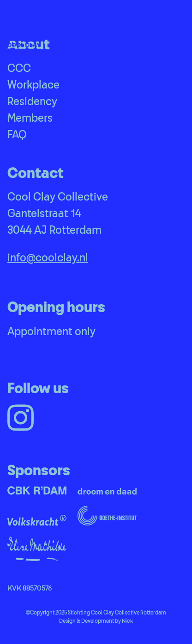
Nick (127, 621)
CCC (19, 69)
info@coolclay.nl (48, 258)
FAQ (17, 135)
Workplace (33, 85)
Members (30, 118)
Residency (32, 102)
